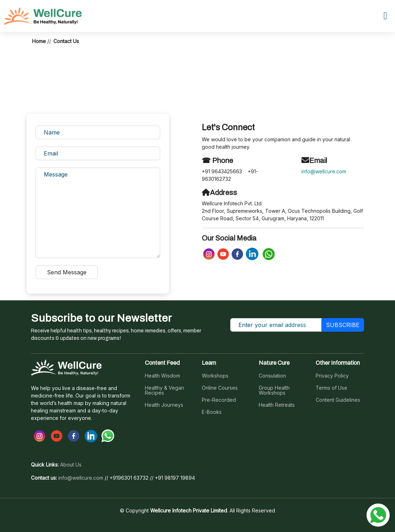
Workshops (215, 376)
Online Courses (220, 388)
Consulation (272, 376)
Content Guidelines (338, 400)
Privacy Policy (332, 376)
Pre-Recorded (219, 400)
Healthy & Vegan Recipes (164, 390)
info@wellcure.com (324, 171)
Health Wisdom (162, 376)
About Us (71, 465)
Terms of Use (331, 388)
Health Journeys (164, 405)
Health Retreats (277, 405)
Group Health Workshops (274, 390)
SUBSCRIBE (343, 325)
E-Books (212, 412)
